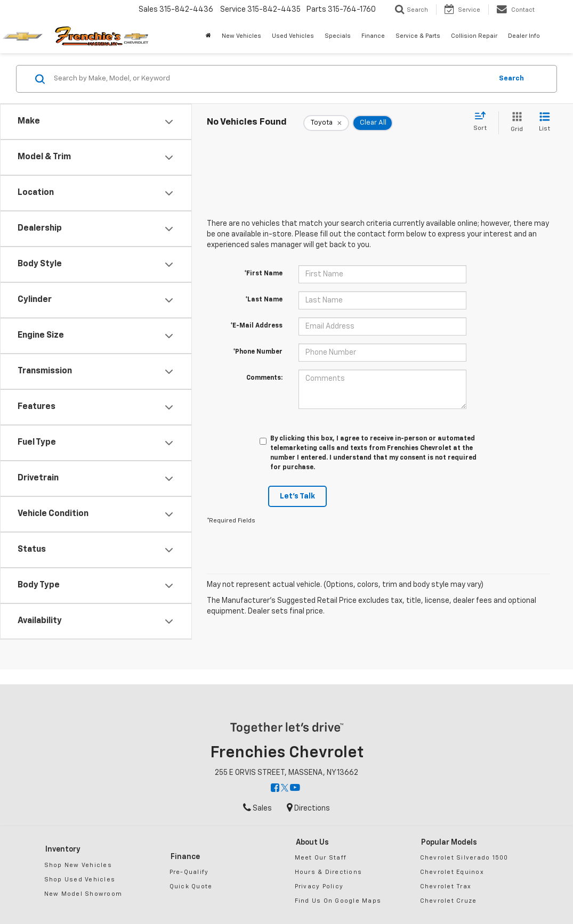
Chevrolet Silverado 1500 (464, 858)
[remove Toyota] (326, 123)
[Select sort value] (483, 122)
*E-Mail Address (256, 326)
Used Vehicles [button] (293, 36)
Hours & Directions (329, 872)
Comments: (264, 378)
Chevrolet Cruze (449, 901)
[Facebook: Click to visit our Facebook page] (275, 789)
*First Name (263, 274)
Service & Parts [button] (418, 36)
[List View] (544, 123)
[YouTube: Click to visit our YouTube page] (295, 789)
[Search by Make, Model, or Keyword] (271, 79)
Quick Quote (191, 886)
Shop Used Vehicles (80, 880)
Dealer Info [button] (524, 36)
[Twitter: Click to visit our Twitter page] (285, 789)
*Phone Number (258, 352)
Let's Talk (297, 496)
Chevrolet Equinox (452, 872)
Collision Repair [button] (474, 36)
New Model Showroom (83, 894)
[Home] (208, 36)
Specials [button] (338, 36)
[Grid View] (515, 123)
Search (511, 79)
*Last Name (264, 300)
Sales (257, 808)
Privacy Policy (319, 886)
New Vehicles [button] (241, 36)
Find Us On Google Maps (338, 901)
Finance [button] (373, 36)
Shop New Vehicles (78, 865)
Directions (308, 808)
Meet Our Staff (321, 858)
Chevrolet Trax (446, 886)
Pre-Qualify (189, 872)
